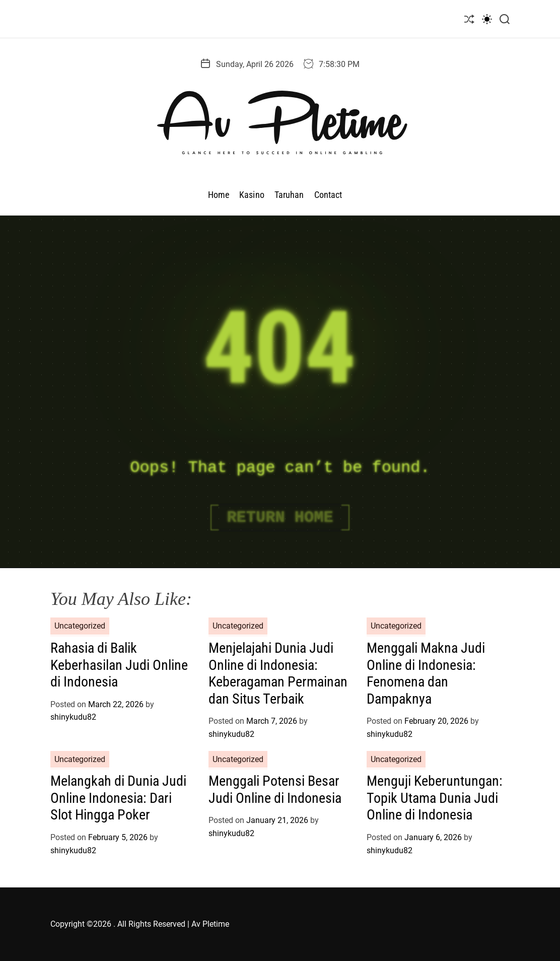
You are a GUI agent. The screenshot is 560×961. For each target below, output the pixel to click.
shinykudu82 (73, 717)
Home (219, 195)
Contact (328, 195)
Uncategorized (80, 626)
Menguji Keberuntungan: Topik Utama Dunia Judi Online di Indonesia (435, 798)
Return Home (280, 518)
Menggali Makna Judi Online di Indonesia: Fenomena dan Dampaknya (426, 673)
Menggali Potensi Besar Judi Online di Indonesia (275, 790)
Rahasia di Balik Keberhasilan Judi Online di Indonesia (119, 665)
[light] (487, 19)
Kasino (252, 195)
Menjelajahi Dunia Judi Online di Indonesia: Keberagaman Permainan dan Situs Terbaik (278, 673)
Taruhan (289, 195)
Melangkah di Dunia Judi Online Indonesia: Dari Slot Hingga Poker (118, 798)
